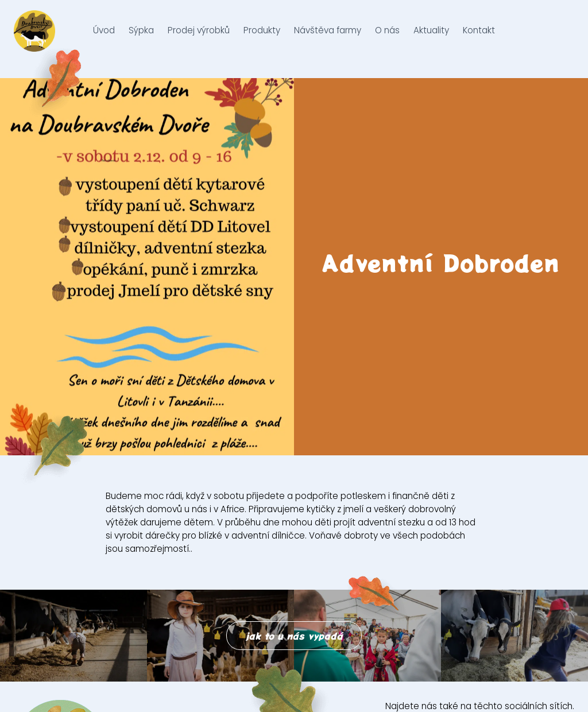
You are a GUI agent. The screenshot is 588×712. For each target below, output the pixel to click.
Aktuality (431, 39)
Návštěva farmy (328, 39)
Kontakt (479, 39)
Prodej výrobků (199, 39)
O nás (387, 39)
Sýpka (141, 39)
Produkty (262, 39)
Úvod (104, 39)
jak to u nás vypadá (294, 636)
